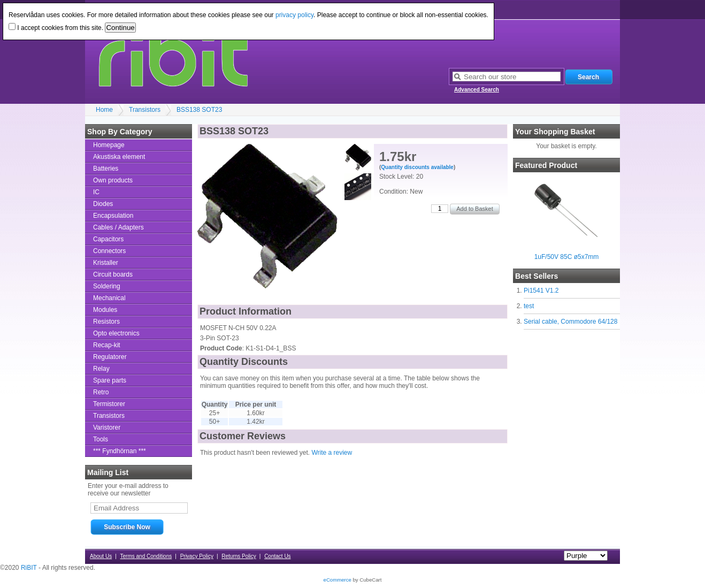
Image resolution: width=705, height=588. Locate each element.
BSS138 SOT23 (199, 110)
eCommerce (338, 580)
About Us (101, 556)
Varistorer (107, 427)
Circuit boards (113, 274)
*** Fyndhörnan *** (120, 451)
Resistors (106, 322)
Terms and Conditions (146, 556)
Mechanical (109, 298)
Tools (101, 439)
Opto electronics (116, 333)
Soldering (107, 286)
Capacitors (108, 239)
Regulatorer (110, 357)
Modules (105, 310)
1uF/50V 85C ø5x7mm (567, 257)
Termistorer (109, 404)
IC (96, 192)
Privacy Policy (197, 556)
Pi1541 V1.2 (541, 291)
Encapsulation (113, 216)
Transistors (145, 110)
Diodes (103, 204)
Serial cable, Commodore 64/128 (570, 322)
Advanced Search (477, 90)
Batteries (106, 169)
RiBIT (29, 568)
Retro (101, 392)
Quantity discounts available (417, 167)
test (529, 306)
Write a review (332, 453)
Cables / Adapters (118, 227)
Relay (101, 369)
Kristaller (106, 263)
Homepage (109, 145)
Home (104, 110)
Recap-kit (107, 345)
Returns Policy (239, 556)
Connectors (109, 251)
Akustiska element (119, 157)
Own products (113, 180)
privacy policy (294, 15)
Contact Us (277, 556)
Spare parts (110, 380)
